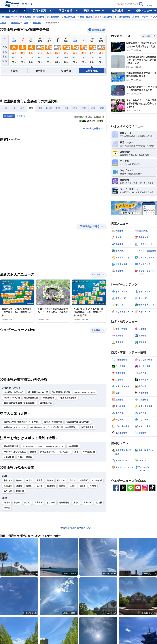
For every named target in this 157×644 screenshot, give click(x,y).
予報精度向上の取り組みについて (78, 578)
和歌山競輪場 (48, 448)
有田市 (40, 531)
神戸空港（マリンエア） (15, 478)
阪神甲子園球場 (11, 497)
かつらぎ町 (97, 531)
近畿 (26, 23)
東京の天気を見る (93, 179)
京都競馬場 (73, 497)
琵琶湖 (33, 503)
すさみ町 (51, 553)
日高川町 (20, 542)
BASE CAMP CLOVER (85, 443)
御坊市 (50, 531)
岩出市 (72, 531)
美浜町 (62, 536)
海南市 (19, 531)
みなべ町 (8, 542)
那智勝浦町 (64, 553)
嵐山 (76, 503)
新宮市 (17, 553)
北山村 (99, 553)
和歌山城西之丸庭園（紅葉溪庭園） (20, 454)
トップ (3, 23)
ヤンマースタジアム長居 (15, 503)
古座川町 (88, 553)
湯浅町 (29, 536)
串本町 (7, 559)
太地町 (76, 553)
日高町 (72, 536)
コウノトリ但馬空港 (53, 473)
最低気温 (21, 116)
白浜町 (27, 553)
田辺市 (7, 553)
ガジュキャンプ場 (12, 448)
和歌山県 (37, 23)
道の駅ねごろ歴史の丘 (14, 443)
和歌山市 (8, 531)
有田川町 (51, 536)
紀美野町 (84, 531)
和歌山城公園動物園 (67, 448)
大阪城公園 (9, 508)
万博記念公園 (89, 503)
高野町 (19, 536)
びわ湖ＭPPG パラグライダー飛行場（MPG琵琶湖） (54, 478)
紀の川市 (61, 531)
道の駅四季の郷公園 (61, 443)
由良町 (83, 536)
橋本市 (29, 531)
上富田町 (39, 553)
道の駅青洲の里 (31, 448)
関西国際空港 (87, 478)
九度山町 (8, 536)
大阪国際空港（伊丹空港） (78, 473)
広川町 (40, 536)
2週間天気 (15, 23)
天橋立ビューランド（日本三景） (55, 503)
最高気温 (9, 116)
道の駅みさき (46, 454)
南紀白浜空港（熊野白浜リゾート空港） (22, 473)
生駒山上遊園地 (25, 508)
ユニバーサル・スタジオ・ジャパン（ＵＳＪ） (43, 497)
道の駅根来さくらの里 (38, 443)
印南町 (93, 536)
